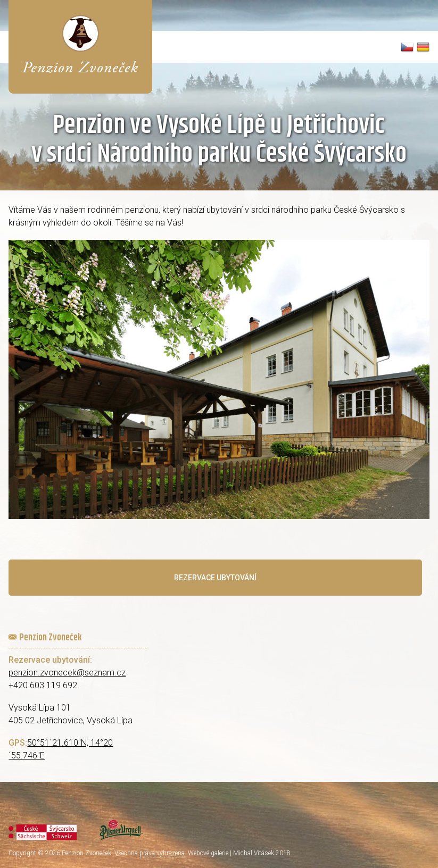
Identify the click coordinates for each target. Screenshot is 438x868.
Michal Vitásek (254, 853)
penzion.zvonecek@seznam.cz (67, 673)
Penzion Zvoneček (86, 853)
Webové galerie (208, 853)
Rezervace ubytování (215, 578)
